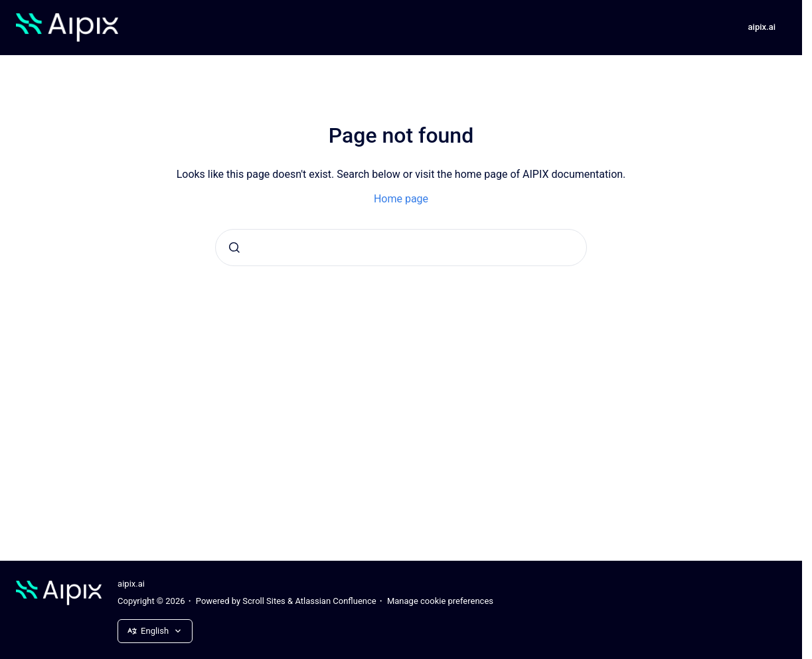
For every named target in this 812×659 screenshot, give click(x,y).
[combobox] (401, 248)
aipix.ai (762, 27)
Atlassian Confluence (335, 601)
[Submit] (234, 248)
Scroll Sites (264, 601)
